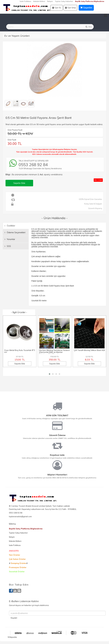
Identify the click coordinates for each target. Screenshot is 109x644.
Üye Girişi (70, 8)
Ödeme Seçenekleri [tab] (15, 232)
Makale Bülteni (39, 1)
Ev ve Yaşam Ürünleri (17, 36)
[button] (50, 374)
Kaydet (14, 618)
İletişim (50, 1)
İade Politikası (25, 1)
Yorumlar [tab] (10, 239)
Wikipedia (12, 637)
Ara (88, 27)
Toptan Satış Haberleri (64, 1)
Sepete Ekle (19, 183)
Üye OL (57, 8)
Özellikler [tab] (10, 226)
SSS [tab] (8, 246)
